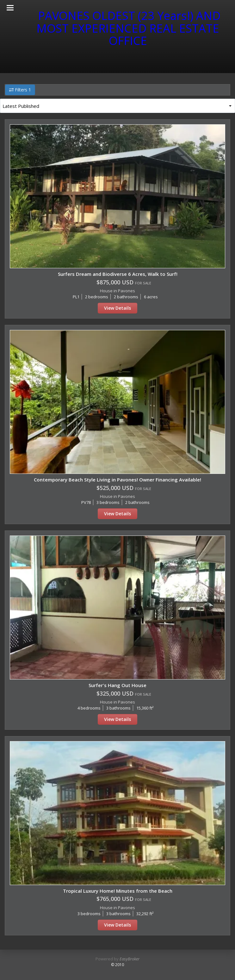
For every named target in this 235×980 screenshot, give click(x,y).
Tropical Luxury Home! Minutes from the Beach (118, 891)
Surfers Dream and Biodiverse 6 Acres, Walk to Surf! (118, 274)
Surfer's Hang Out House (117, 685)
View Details (117, 308)
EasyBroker (130, 959)
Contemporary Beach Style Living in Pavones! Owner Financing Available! (117, 480)
